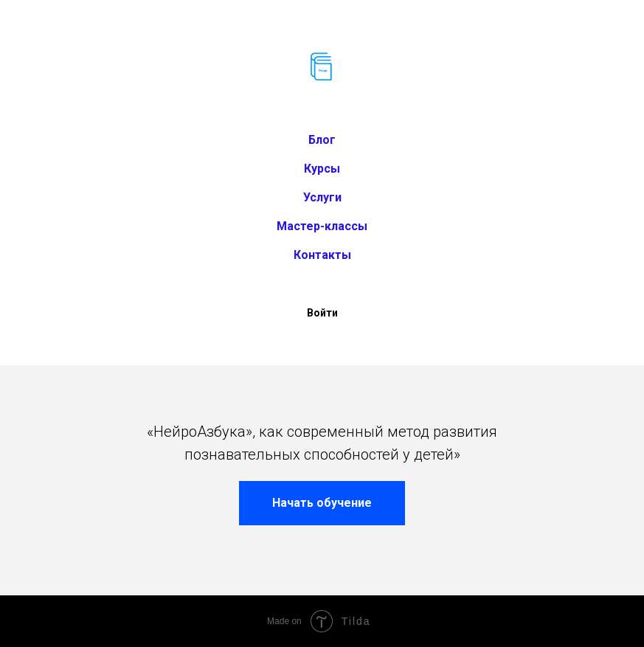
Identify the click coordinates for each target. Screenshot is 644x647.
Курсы (322, 169)
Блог (322, 140)
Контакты (322, 255)
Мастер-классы (322, 226)
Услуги (322, 197)
